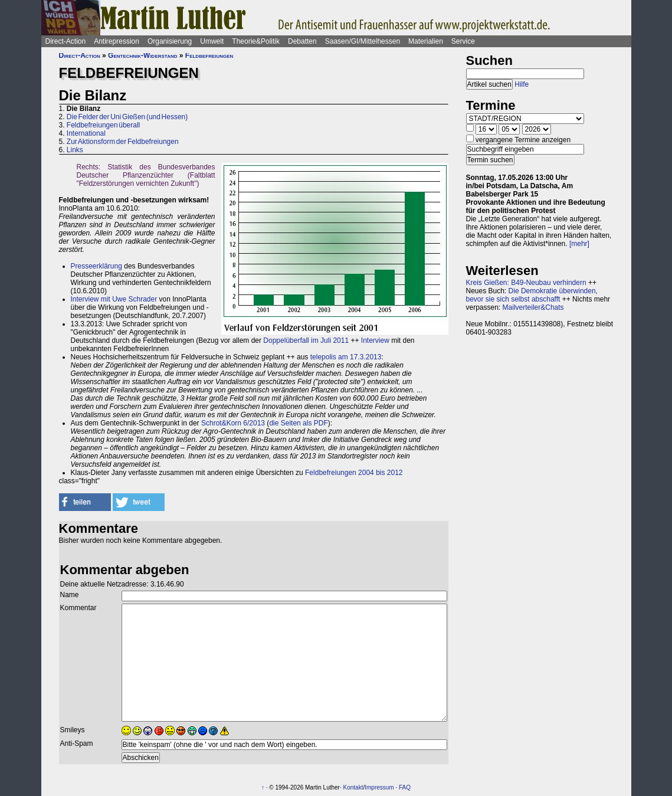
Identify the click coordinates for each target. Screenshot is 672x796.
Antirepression (117, 41)
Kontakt (353, 787)
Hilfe (522, 84)
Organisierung (170, 41)
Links (75, 150)
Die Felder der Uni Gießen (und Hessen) (127, 117)
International (86, 133)
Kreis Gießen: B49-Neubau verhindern (526, 283)
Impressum (379, 787)
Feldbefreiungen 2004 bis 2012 (354, 473)
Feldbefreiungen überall (103, 125)
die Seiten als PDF (298, 423)
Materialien (426, 41)
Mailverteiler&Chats (533, 307)
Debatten (302, 41)
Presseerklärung (96, 266)
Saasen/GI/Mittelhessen (363, 41)
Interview (375, 340)
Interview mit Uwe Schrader (114, 299)
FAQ (405, 787)
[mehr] (579, 244)
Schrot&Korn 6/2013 (233, 423)
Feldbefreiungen (209, 55)
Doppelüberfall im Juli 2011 (306, 340)
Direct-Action (66, 41)
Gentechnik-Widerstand (142, 55)
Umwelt (212, 41)
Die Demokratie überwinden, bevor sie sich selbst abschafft (532, 295)
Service (463, 41)
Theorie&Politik (256, 41)
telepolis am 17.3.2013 (346, 357)
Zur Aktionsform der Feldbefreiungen (123, 142)
